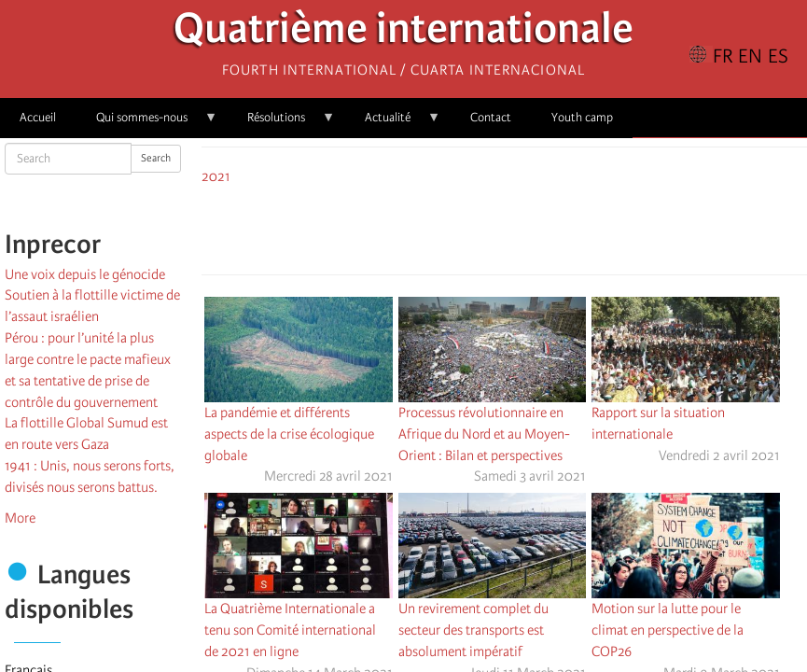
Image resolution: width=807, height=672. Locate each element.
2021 (216, 176)
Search (156, 158)
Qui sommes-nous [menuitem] (147, 124)
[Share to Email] (531, 227)
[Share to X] (479, 227)
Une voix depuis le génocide (85, 274)
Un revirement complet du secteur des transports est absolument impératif (473, 630)
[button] (557, 227)
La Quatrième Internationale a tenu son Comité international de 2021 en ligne (290, 630)
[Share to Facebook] (452, 227)
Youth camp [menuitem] (582, 117)
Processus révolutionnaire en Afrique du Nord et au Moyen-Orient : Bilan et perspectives (484, 434)
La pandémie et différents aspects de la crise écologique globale (289, 434)
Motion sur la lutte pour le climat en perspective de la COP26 (668, 630)
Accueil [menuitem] (38, 117)
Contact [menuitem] (491, 117)
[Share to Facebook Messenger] (505, 227)
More (20, 518)
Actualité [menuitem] (393, 124)
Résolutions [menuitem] (281, 124)
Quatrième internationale (403, 33)
